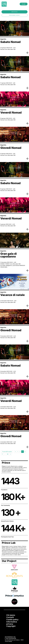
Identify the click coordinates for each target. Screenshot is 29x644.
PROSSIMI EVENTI (15, 15)
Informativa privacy (12, 623)
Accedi (24, 4)
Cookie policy (12, 620)
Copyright (11, 626)
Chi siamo (11, 615)
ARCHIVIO (14, 12)
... (5, 454)
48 (8, 454)
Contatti (10, 617)
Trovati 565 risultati (7, 452)
